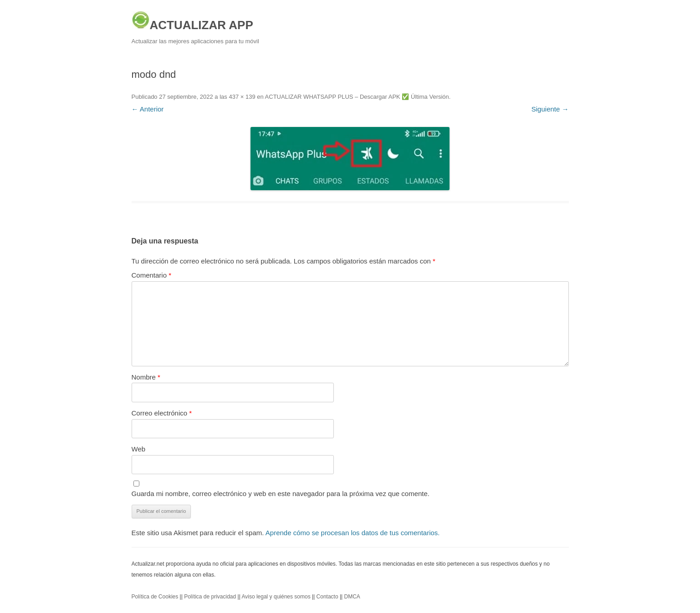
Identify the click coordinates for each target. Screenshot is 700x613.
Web (139, 449)
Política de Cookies (155, 597)
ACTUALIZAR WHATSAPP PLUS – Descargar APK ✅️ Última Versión (357, 97)
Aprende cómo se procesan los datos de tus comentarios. (353, 533)
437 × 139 (242, 97)
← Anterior (148, 109)
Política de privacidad (210, 597)
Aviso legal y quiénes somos (276, 597)
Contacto (327, 597)
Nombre (146, 377)
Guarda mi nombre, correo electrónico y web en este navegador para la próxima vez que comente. (281, 494)
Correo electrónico (162, 413)
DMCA (352, 597)
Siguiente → (550, 109)
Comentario (152, 275)
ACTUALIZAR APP (192, 21)
